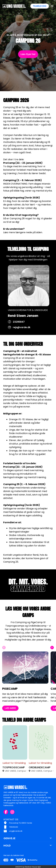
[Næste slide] (52, 653)
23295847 (19, 327)
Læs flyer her (28, 54)
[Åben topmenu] (52, 6)
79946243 (13, 827)
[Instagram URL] (12, 812)
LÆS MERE (10, 713)
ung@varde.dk (16, 831)
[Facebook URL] (6, 812)
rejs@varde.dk (22, 332)
